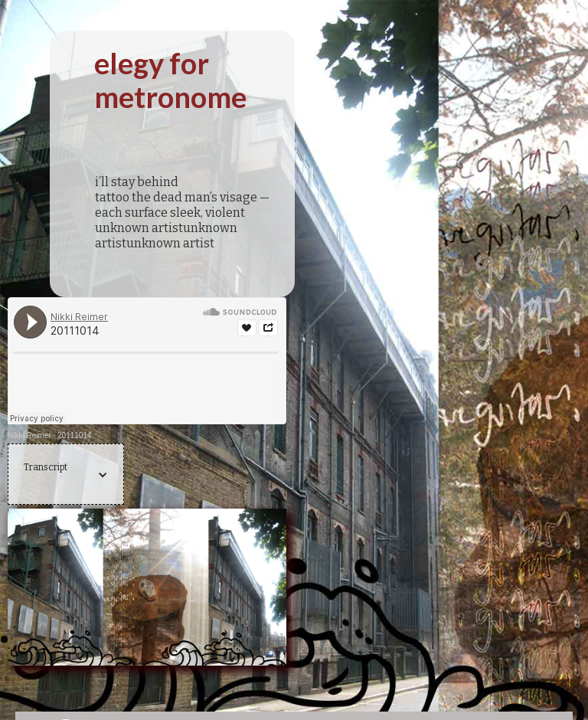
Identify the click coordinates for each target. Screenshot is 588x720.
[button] (66, 475)
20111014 (75, 435)
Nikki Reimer (29, 435)
